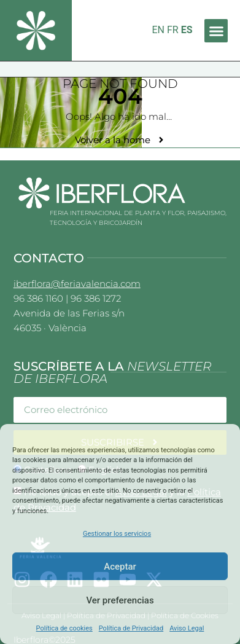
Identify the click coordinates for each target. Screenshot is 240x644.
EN (158, 30)
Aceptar (120, 567)
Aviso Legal (187, 628)
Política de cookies (64, 628)
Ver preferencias (120, 600)
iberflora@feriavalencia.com (77, 284)
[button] (216, 31)
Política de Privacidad (131, 628)
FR (173, 30)
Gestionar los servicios (117, 534)
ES (187, 30)
